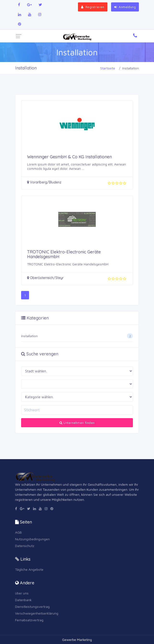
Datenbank (23, 600)
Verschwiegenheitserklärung (37, 613)
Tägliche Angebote (29, 569)
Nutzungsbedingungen (32, 539)
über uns (22, 593)
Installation (29, 336)
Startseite (108, 68)
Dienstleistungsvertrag (32, 607)
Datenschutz (25, 546)
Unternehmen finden (77, 423)
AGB (18, 532)
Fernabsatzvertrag (29, 620)
